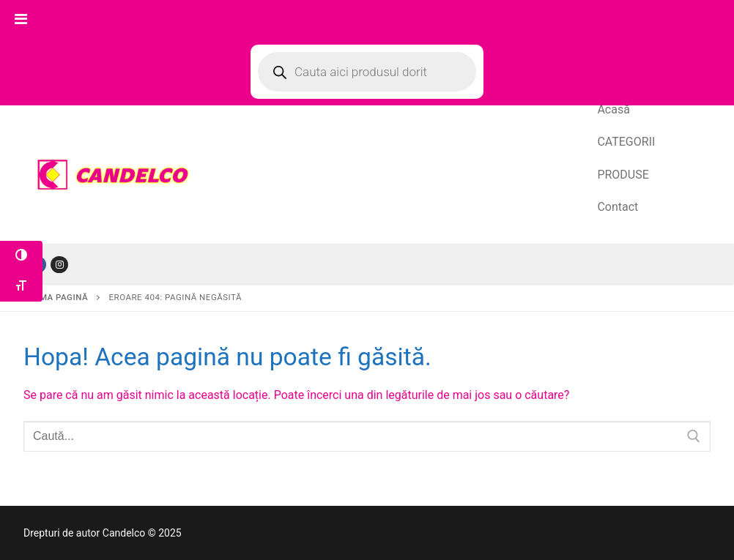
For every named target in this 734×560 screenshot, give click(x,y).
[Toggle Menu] (21, 19)
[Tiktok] (59, 265)
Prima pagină (57, 297)
